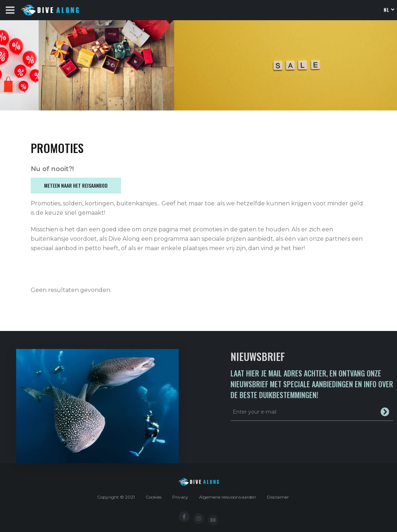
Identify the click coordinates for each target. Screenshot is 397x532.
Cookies (154, 500)
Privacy (180, 500)
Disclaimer (278, 500)
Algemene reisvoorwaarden (228, 500)
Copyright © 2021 (116, 500)
